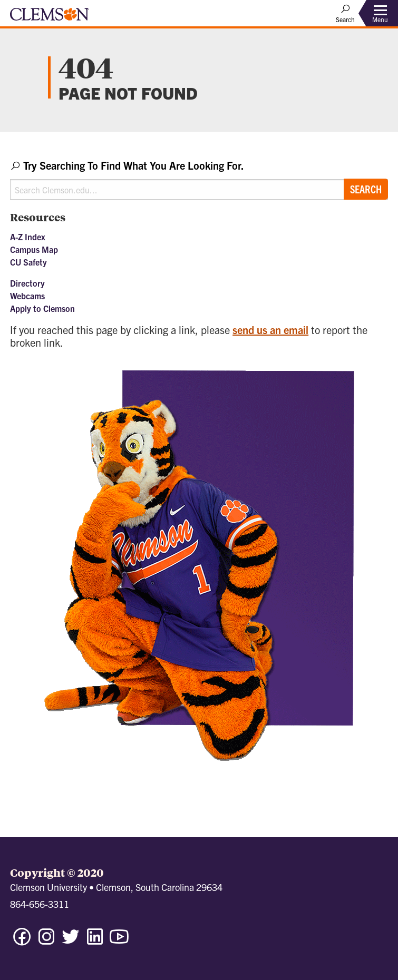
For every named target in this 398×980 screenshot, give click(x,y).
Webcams (27, 296)
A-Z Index (28, 237)
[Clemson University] (50, 18)
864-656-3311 (40, 904)
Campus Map (34, 249)
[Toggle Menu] (380, 13)
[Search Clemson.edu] (199, 189)
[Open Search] (345, 13)
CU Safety (28, 262)
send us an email (270, 330)
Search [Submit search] (366, 189)
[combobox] (199, 179)
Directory (27, 283)
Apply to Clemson (42, 308)
